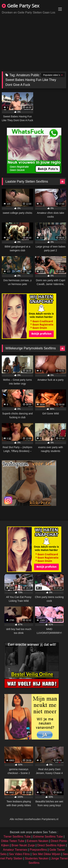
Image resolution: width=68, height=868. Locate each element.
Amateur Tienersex (15, 850)
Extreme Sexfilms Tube (48, 837)
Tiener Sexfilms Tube (17, 837)
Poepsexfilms (38, 850)
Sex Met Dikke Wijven (46, 854)
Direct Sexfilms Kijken (51, 845)
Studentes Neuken (37, 858)
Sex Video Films (19, 854)
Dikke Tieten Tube (13, 841)
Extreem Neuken (37, 841)
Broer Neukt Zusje (23, 845)
